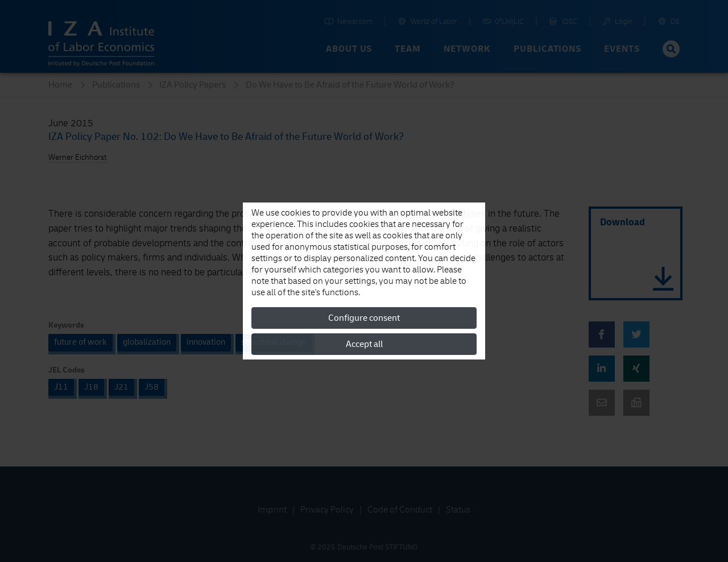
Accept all (364, 344)
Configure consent (364, 318)
